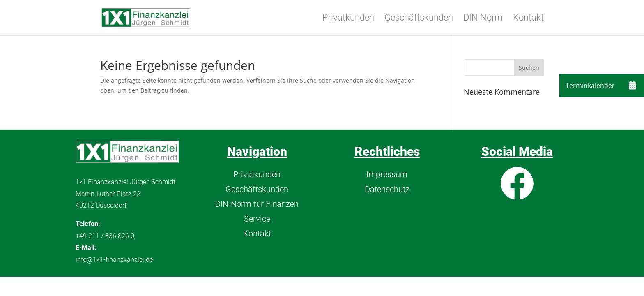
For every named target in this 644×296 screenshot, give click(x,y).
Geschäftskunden (419, 19)
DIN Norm (483, 19)
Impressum (387, 174)
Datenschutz (387, 189)
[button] (632, 86)
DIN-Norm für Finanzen (257, 204)
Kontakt (528, 19)
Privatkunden (348, 19)
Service (257, 219)
